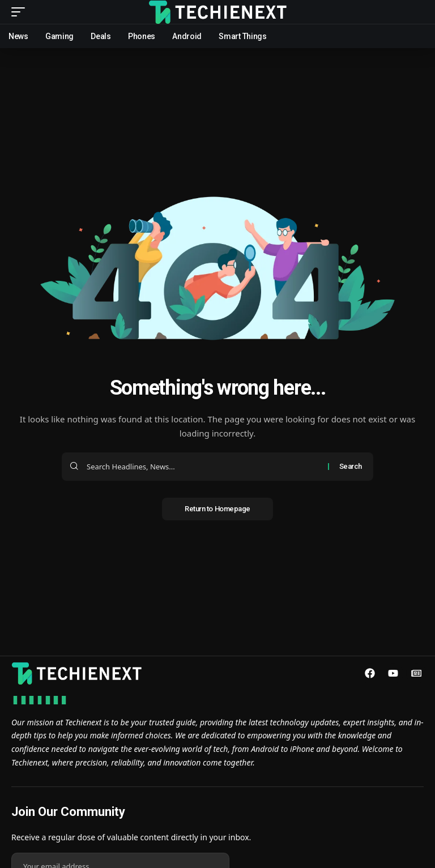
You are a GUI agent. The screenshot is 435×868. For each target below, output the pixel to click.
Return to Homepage (217, 509)
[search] (415, 12)
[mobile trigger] (21, 12)
